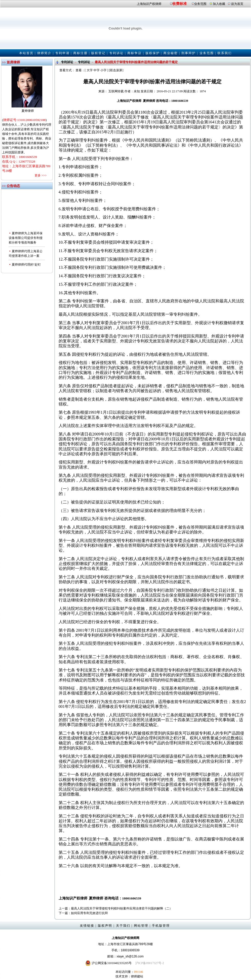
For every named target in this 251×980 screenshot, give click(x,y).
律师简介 (44, 53)
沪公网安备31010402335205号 (112, 963)
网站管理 (141, 926)
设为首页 (237, 4)
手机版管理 (161, 926)
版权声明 (105, 926)
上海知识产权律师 (149, 4)
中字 (97, 70)
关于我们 (123, 926)
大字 (90, 70)
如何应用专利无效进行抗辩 (89, 913)
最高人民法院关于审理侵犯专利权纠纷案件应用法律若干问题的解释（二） (122, 908)
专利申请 (62, 53)
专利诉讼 (117, 53)
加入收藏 (219, 4)
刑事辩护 (189, 53)
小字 (103, 70)
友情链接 (87, 926)
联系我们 (225, 53)
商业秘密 (171, 53)
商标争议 (134, 53)
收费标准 (180, 4)
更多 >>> (41, 175)
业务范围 (200, 4)
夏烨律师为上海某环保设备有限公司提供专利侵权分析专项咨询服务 (26, 241)
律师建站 (137, 976)
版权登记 (98, 53)
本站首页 (26, 53)
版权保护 (153, 53)
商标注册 (80, 53)
